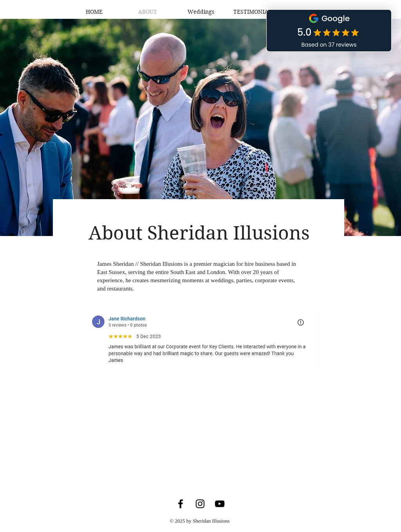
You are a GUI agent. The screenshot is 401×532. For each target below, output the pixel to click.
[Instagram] (200, 504)
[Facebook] (181, 504)
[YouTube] (220, 504)
